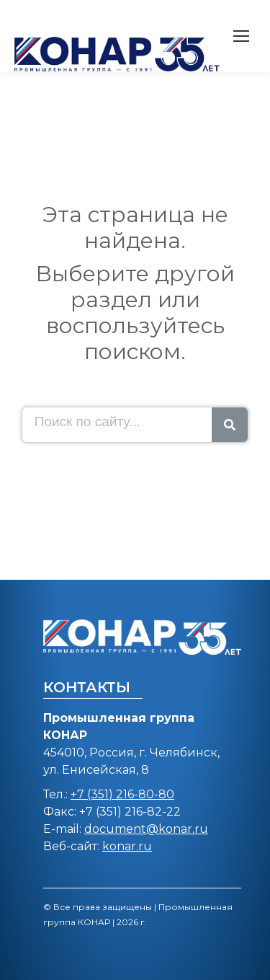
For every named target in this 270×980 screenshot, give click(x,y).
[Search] (230, 425)
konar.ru (127, 846)
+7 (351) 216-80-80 (122, 794)
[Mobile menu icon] (241, 36)
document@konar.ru (146, 829)
